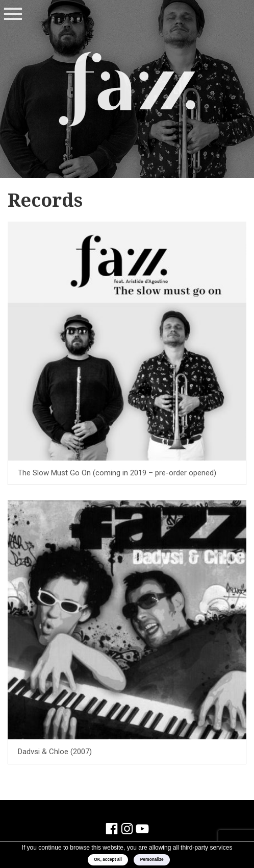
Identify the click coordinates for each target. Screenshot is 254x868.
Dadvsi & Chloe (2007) (55, 752)
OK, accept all (108, 860)
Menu (13, 14)
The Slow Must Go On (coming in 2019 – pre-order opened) (117, 473)
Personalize (152, 860)
